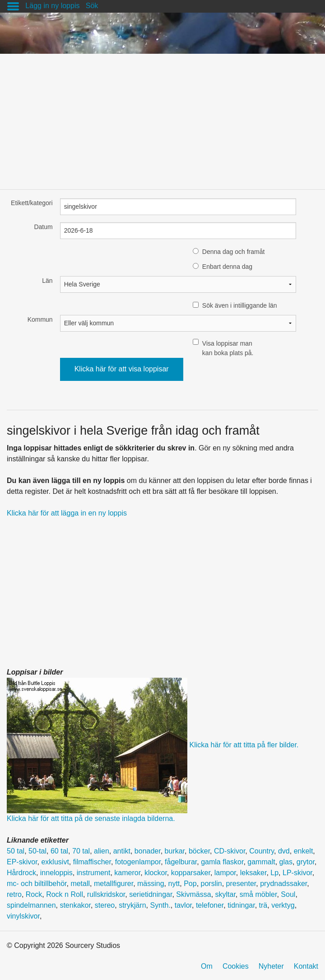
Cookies (236, 966)
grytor (306, 862)
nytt (174, 884)
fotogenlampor (138, 862)
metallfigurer (114, 884)
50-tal (37, 851)
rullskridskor (106, 894)
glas (286, 862)
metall (80, 884)
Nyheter (271, 966)
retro (14, 894)
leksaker (253, 873)
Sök (92, 6)
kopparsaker (191, 873)
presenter (241, 884)
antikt (122, 851)
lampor (225, 873)
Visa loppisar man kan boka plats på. (228, 348)
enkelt (304, 851)
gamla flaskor (222, 862)
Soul (288, 894)
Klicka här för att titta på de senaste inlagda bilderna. (91, 818)
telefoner (210, 905)
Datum (43, 227)
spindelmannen (31, 905)
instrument (94, 873)
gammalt (261, 862)
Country (262, 851)
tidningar (241, 905)
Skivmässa (193, 894)
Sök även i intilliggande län (240, 305)
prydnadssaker (283, 884)
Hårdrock (21, 873)
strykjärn (132, 905)
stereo (105, 905)
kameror (127, 873)
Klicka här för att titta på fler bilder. (244, 745)
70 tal (81, 851)
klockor (156, 873)
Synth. (160, 905)
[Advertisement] (162, 117)
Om (207, 966)
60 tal (59, 851)
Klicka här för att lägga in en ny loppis (67, 513)
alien (102, 851)
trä (263, 905)
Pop (190, 884)
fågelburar (181, 862)
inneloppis (56, 873)
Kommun (40, 319)
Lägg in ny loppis (52, 6)
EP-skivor (22, 862)
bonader (148, 851)
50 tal (16, 851)
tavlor (183, 905)
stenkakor (75, 905)
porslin (211, 884)
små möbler (258, 894)
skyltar (225, 894)
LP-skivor (297, 873)
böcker (199, 851)
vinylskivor (23, 916)
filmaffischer (92, 862)
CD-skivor (230, 851)
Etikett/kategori (32, 203)
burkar (175, 851)
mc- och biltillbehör (37, 884)
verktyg (283, 905)
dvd (284, 851)
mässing (151, 884)
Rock (34, 894)
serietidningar (151, 894)
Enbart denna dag (227, 267)
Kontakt (306, 966)
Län (47, 281)
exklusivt (55, 862)
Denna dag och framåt (234, 252)
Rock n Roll (65, 894)
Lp (274, 873)
